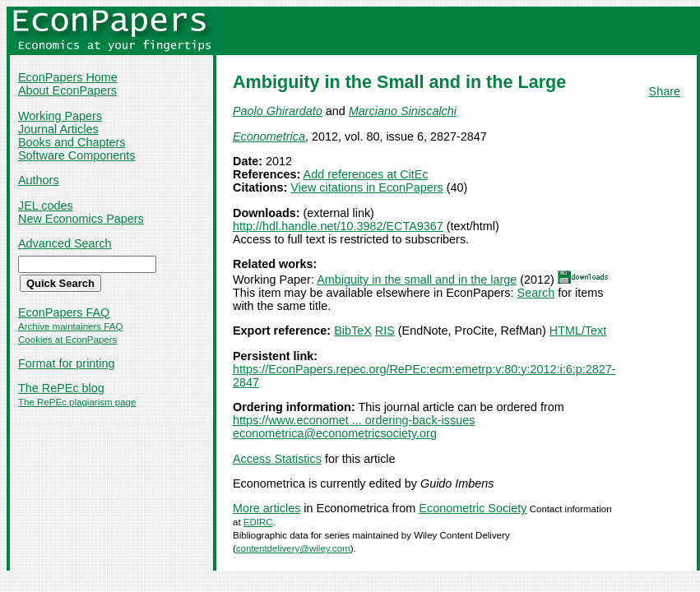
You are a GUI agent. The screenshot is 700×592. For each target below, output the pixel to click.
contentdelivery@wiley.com (293, 548)
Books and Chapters (72, 142)
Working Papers (60, 116)
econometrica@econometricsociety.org (335, 433)
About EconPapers (67, 90)
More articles (267, 508)
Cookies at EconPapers (67, 340)
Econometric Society (473, 508)
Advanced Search (65, 243)
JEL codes (46, 206)
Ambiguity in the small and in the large (417, 280)
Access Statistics (277, 459)
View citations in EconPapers (366, 187)
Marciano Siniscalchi (403, 111)
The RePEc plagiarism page (77, 402)
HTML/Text (578, 331)
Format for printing (67, 363)
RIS (385, 331)
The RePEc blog (61, 388)
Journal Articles (58, 129)
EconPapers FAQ (64, 312)
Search (536, 293)
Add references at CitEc (366, 174)
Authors (39, 180)
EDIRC (258, 522)
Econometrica (269, 136)
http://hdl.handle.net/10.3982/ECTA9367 (338, 226)
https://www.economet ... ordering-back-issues (354, 420)
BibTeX (353, 331)
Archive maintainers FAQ (70, 326)
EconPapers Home (68, 77)
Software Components (76, 155)
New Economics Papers (81, 219)
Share (665, 91)
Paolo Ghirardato (278, 111)
